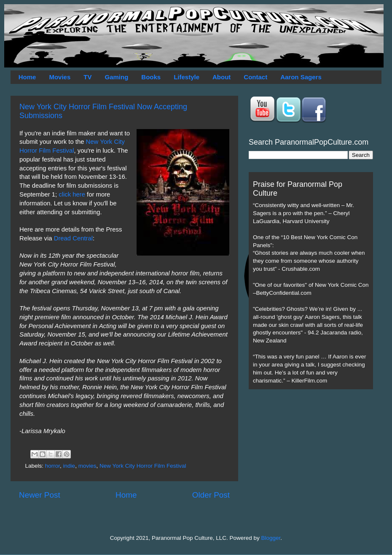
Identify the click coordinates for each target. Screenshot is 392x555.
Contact (255, 77)
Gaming (116, 77)
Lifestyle (187, 77)
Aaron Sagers (301, 77)
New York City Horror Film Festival (143, 466)
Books (151, 77)
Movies (60, 77)
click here (72, 194)
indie (69, 466)
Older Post (211, 495)
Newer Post (40, 495)
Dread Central (73, 238)
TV (87, 77)
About (222, 77)
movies (87, 466)
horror (52, 466)
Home (27, 77)
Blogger (271, 538)
